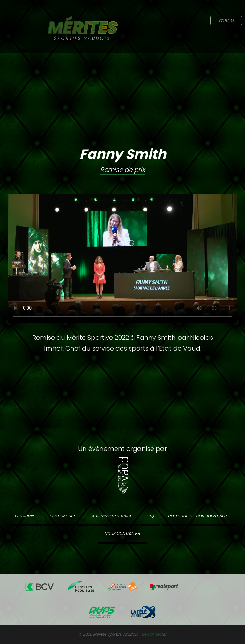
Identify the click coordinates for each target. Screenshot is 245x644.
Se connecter (154, 634)
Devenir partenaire (111, 516)
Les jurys (25, 516)
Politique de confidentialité (199, 516)
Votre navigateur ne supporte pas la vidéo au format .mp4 (122, 259)
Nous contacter (122, 534)
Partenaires (63, 516)
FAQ (150, 516)
